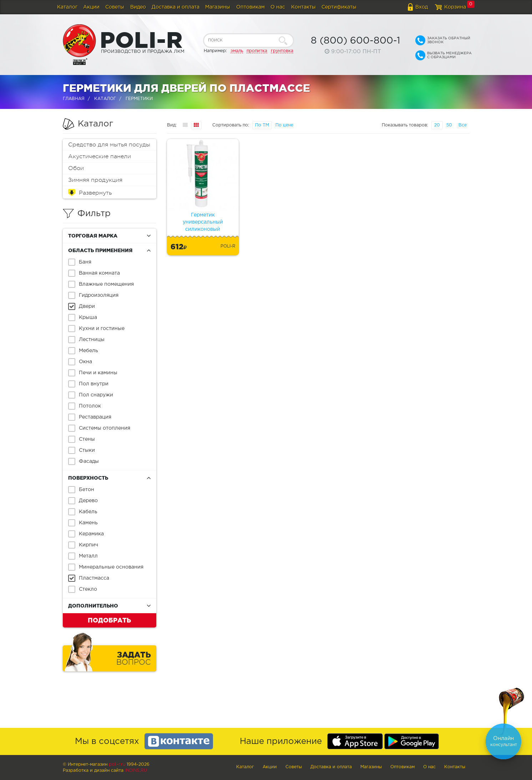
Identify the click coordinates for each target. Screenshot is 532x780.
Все (463, 125)
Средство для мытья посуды (109, 145)
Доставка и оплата (176, 7)
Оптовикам (250, 7)
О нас (278, 7)
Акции (91, 7)
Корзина (455, 7)
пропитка (257, 51)
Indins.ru (136, 771)
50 (449, 125)
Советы (115, 7)
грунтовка (282, 51)
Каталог (67, 7)
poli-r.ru (117, 764)
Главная (74, 99)
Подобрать (109, 620)
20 (437, 125)
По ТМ (262, 125)
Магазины (218, 7)
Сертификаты (339, 7)
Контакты (303, 7)
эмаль (237, 51)
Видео (138, 7)
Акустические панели (100, 156)
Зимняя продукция (95, 180)
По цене (284, 125)
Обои (76, 168)
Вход (422, 7)
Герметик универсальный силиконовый (203, 222)
